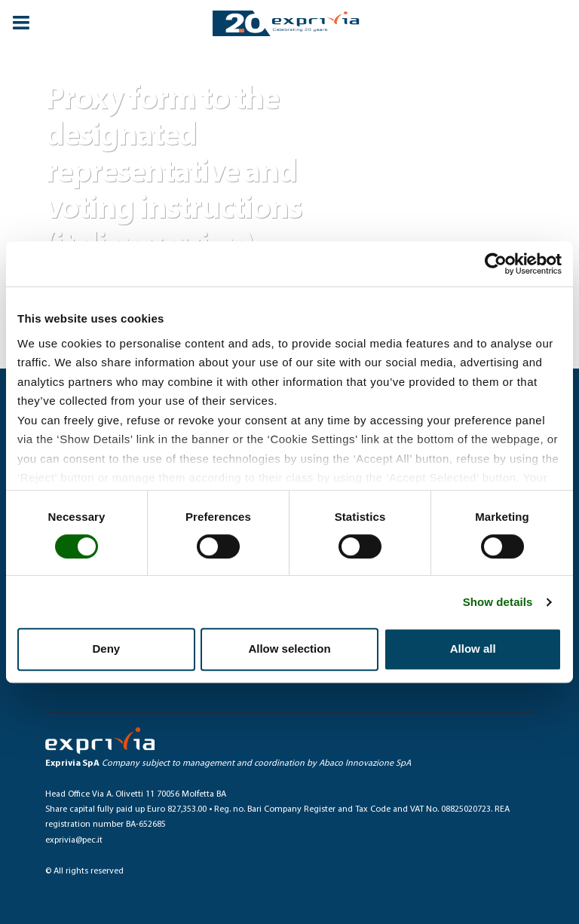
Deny (106, 649)
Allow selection (289, 649)
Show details (498, 602)
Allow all (473, 649)
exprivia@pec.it (74, 840)
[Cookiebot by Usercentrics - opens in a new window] (496, 264)
